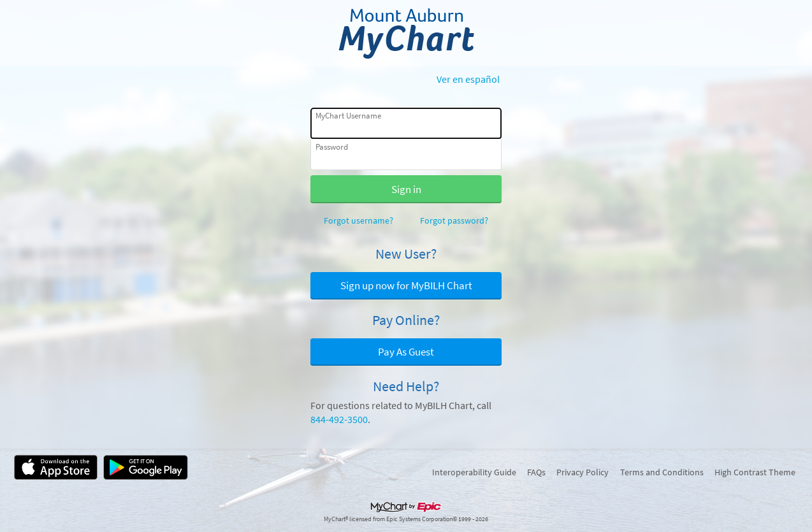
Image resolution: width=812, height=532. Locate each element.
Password (332, 147)
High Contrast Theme (755, 472)
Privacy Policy (583, 472)
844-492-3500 (339, 420)
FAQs (536, 472)
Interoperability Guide (474, 472)
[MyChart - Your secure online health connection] (406, 33)
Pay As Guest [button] (406, 352)
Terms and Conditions (662, 472)
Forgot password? (454, 220)
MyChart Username (348, 116)
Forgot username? (359, 220)
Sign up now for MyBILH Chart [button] (406, 285)
